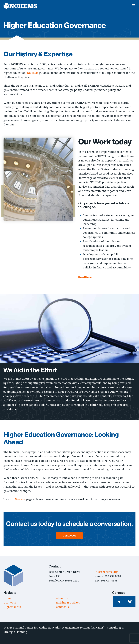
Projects (20, 499)
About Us (62, 598)
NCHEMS (33, 73)
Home (7, 598)
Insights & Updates (68, 603)
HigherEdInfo (12, 607)
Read (85, 279)
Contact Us (69, 536)
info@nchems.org (106, 572)
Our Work (10, 603)
